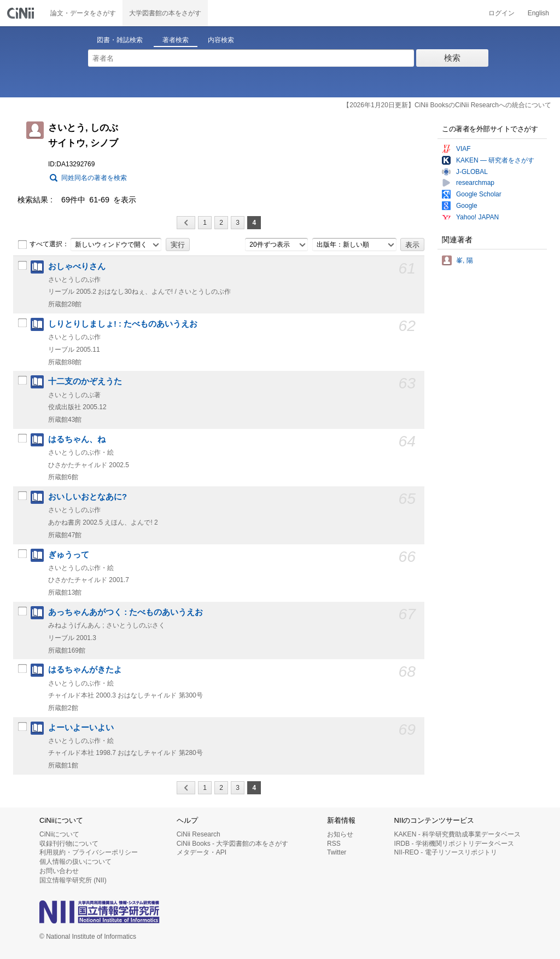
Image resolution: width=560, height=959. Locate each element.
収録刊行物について (69, 844)
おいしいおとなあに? (87, 497)
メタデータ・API (202, 852)
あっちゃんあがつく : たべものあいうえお (126, 612)
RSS (334, 844)
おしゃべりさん (77, 266)
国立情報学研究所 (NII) (73, 880)
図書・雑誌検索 (120, 40)
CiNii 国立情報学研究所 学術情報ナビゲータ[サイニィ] (22, 13)
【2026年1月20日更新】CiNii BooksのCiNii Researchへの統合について (447, 105)
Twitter (337, 852)
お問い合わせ (59, 871)
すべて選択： (43, 245)
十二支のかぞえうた (85, 381)
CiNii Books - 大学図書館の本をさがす (233, 844)
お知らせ (340, 834)
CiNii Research (199, 834)
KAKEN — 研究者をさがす (495, 160)
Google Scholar (479, 194)
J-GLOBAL (472, 172)
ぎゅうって (69, 555)
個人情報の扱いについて (75, 862)
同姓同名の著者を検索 (94, 178)
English (538, 13)
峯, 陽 (465, 260)
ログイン (501, 13)
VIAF (463, 149)
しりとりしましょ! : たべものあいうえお (123, 324)
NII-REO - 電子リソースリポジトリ (446, 852)
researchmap (475, 183)
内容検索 (221, 40)
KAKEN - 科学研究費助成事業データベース (457, 834)
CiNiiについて (59, 834)
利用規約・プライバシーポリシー (89, 852)
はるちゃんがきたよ (85, 670)
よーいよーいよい (81, 728)
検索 (452, 58)
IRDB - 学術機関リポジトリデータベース (454, 844)
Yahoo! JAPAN (477, 217)
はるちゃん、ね (77, 439)
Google (467, 206)
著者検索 (176, 40)
